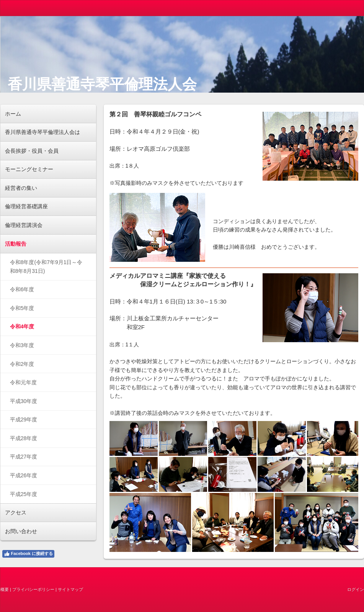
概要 (5, 589)
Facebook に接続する (28, 554)
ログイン (356, 589)
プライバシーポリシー (33, 589)
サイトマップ (70, 589)
